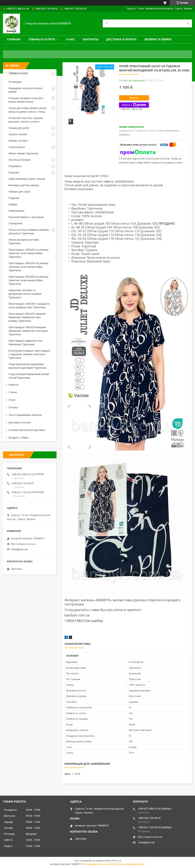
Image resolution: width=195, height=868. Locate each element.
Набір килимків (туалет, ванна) (27, 179)
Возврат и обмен (158, 39)
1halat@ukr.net (19, 549)
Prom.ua (116, 861)
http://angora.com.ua (23, 544)
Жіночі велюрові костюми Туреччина (24, 242)
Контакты (90, 39)
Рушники (14, 173)
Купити (134, 98)
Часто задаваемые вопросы (25, 415)
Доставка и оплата (122, 39)
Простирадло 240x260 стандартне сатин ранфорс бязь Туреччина (29, 306)
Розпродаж (15, 82)
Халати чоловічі (18, 134)
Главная (14, 39)
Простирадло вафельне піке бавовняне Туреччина (25, 343)
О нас (70, 39)
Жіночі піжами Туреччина (24, 153)
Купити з (134, 105)
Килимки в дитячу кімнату (24, 185)
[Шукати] (188, 23)
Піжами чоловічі (18, 141)
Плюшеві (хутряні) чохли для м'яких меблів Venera (26, 100)
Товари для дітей (19, 128)
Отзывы (13, 407)
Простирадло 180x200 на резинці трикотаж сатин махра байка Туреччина (28, 267)
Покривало (15, 166)
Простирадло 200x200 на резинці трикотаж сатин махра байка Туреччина (28, 280)
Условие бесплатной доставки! (27, 430)
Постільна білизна (19, 160)
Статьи (13, 392)
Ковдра (13, 204)
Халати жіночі (17, 147)
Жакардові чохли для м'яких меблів (25, 90)
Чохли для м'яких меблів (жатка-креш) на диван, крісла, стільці (28, 110)
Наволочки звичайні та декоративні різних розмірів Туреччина (25, 294)
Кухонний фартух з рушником (26, 217)
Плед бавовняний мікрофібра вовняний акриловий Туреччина (27, 366)
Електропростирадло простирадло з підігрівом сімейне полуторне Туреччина (29, 354)
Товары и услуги (42, 39)
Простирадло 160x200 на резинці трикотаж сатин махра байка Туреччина (28, 253)
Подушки (14, 198)
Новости (13, 385)
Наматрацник (17, 211)
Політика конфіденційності (130, 864)
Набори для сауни (19, 192)
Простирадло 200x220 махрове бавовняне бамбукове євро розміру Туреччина (27, 317)
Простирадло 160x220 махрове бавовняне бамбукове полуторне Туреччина (28, 331)
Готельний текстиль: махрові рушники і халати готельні (26, 120)
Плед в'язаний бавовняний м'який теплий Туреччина (29, 376)
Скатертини (15, 223)
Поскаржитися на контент (98, 864)
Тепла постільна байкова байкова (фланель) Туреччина (29, 232)
